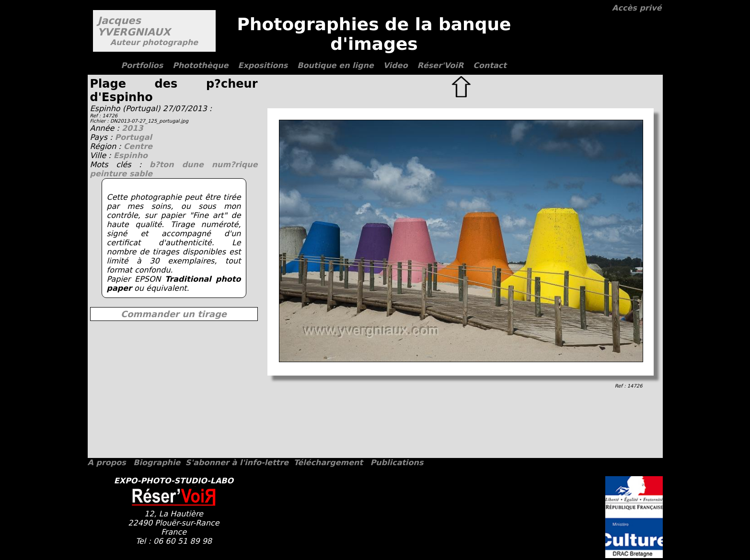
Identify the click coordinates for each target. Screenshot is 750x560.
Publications (397, 463)
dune (197, 165)
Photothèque (200, 65)
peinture (110, 174)
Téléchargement (328, 463)
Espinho (131, 155)
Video (396, 65)
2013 (133, 128)
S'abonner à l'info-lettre (237, 463)
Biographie (157, 463)
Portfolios (142, 65)
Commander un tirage (174, 314)
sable (141, 174)
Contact (490, 65)
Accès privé (637, 8)
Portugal (133, 137)
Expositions (263, 65)
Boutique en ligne (335, 65)
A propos (107, 463)
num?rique (235, 165)
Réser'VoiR (441, 65)
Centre (138, 146)
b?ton (166, 165)
